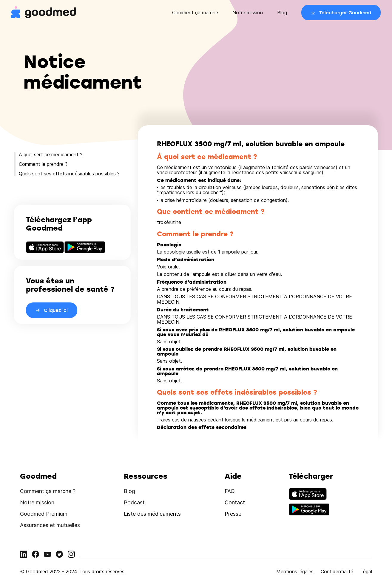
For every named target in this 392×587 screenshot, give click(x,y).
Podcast (134, 502)
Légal (366, 571)
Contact (235, 502)
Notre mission (248, 13)
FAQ (230, 491)
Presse (233, 514)
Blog (282, 13)
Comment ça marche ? (48, 491)
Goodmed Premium (44, 514)
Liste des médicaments (152, 514)
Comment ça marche (195, 13)
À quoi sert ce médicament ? (51, 155)
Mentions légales (295, 571)
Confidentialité (337, 571)
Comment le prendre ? (43, 164)
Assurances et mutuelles (50, 525)
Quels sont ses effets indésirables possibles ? (69, 174)
